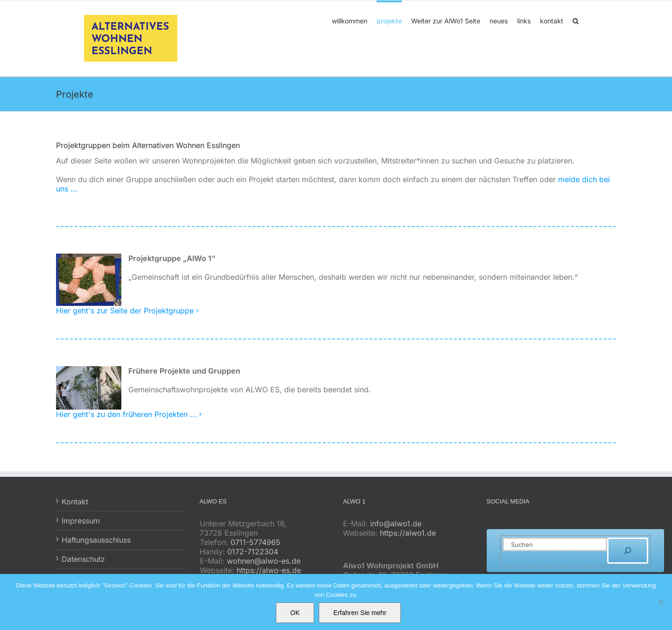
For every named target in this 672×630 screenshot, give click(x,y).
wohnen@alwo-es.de (264, 561)
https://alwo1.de (408, 533)
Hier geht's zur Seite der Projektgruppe (125, 311)
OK (295, 613)
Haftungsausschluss (96, 540)
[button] (576, 20)
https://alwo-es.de (269, 570)
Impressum (81, 521)
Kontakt (75, 502)
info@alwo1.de (396, 524)
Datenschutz (83, 559)
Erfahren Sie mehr (360, 613)
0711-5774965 (255, 542)
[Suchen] (628, 551)
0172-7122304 (253, 552)
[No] (660, 602)
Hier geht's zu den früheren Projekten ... (126, 414)
